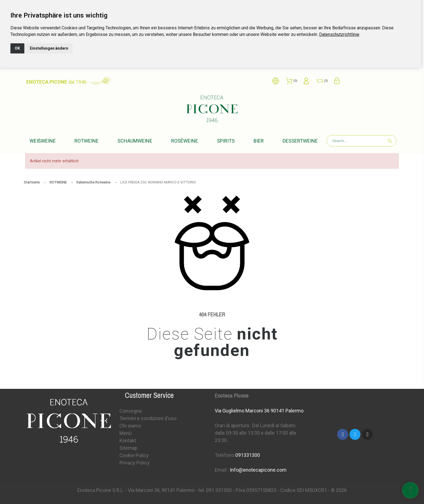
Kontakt (128, 441)
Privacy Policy (134, 463)
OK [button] (17, 48)
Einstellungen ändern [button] (49, 48)
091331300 (248, 455)
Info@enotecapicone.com (258, 470)
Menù (126, 433)
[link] (339, 34)
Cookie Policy (134, 455)
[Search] (361, 141)
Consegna (131, 411)
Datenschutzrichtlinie (339, 34)
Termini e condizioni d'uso (148, 418)
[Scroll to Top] (410, 490)
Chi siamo (130, 426)
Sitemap (128, 448)
